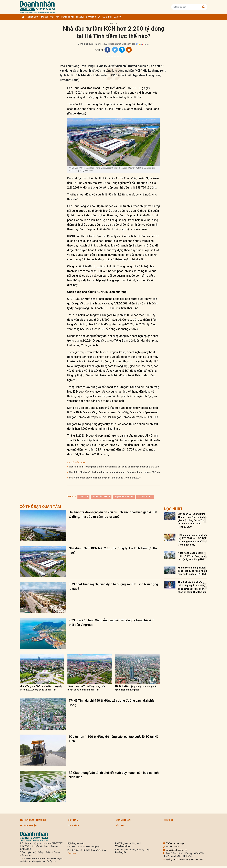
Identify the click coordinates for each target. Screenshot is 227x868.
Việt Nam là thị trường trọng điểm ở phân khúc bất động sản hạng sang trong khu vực (114, 467)
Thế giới (80, 17)
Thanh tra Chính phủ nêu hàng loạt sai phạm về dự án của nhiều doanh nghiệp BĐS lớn (114, 472)
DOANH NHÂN (67, 17)
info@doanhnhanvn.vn (175, 850)
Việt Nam (55, 17)
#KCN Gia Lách (145, 496)
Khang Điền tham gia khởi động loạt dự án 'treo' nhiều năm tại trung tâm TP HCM (192, 571)
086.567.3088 (171, 847)
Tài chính (107, 17)
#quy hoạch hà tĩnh (124, 496)
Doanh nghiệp (93, 17)
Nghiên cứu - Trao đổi (37, 17)
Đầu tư (117, 17)
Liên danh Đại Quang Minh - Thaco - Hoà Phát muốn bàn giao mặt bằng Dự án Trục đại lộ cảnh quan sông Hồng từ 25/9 (193, 520)
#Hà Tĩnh (83, 496)
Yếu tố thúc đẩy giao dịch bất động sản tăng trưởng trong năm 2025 (105, 478)
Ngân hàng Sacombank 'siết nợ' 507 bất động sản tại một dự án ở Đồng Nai (191, 556)
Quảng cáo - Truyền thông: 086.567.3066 (183, 859)
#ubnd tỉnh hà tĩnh (101, 496)
